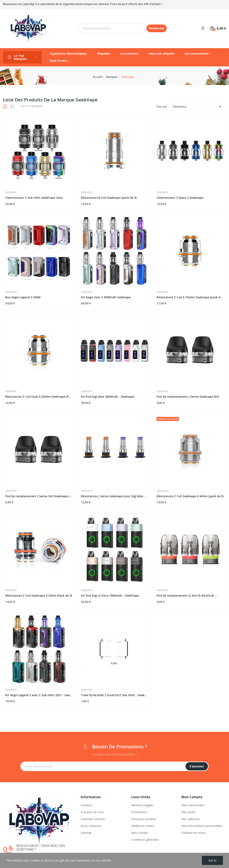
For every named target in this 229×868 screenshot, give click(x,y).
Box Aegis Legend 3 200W (23, 297)
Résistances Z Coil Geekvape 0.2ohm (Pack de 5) (39, 595)
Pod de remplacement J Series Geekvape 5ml (188, 397)
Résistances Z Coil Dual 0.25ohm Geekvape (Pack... (39, 397)
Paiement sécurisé (93, 819)
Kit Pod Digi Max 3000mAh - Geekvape (108, 397)
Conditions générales (145, 840)
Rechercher (157, 28)
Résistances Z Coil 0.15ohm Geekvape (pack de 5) (190, 297)
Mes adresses (191, 819)
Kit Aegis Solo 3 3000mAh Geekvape (106, 297)
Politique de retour (194, 833)
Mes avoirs (189, 812)
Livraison (87, 805)
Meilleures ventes (143, 826)
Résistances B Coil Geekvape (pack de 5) (109, 198)
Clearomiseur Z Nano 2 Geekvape (180, 198)
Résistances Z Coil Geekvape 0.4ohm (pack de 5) (190, 496)
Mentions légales (142, 805)
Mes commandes (193, 805)
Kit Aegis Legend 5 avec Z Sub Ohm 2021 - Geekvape (39, 695)
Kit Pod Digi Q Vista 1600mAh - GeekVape (110, 595)
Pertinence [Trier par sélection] (198, 107)
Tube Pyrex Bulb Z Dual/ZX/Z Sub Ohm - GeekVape (114, 695)
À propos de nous (92, 812)
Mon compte (140, 833)
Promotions (139, 812)
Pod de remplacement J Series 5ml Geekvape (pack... (39, 496)
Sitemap (86, 833)
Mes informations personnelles (202, 826)
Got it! (212, 860)
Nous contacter (91, 826)
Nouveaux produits (144, 819)
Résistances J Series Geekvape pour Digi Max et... (114, 496)
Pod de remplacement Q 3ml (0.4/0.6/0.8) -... (187, 595)
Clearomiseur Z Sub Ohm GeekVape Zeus (34, 198)
